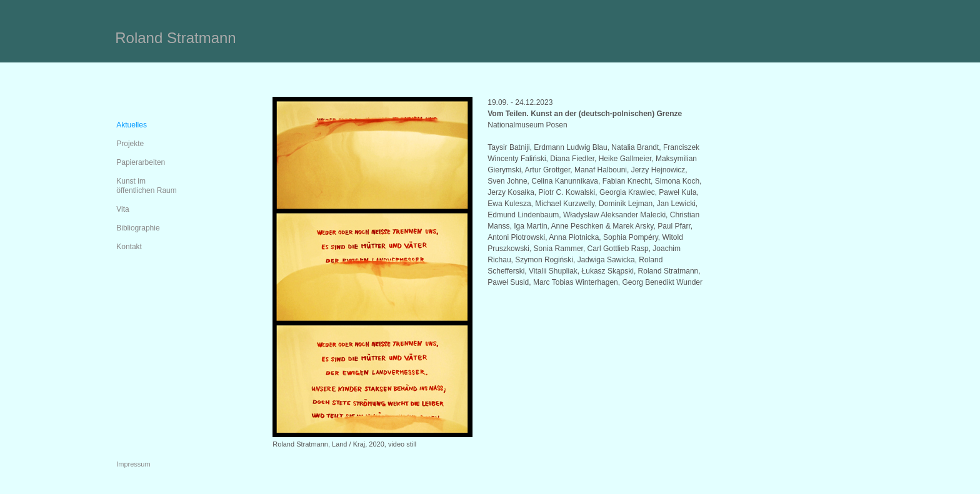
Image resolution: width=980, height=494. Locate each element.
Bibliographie (138, 228)
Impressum (133, 464)
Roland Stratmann (175, 38)
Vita (122, 209)
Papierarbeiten (141, 162)
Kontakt (129, 247)
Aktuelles (132, 125)
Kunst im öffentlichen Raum (147, 186)
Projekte (130, 144)
